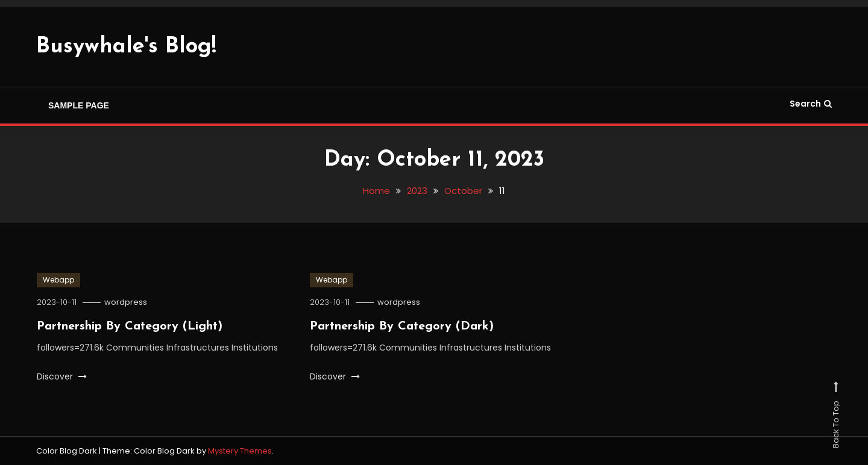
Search (811, 104)
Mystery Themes (240, 451)
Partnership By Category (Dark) (402, 326)
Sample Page (79, 105)
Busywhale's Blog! (126, 47)
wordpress (126, 302)
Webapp (58, 280)
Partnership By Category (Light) (130, 326)
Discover (62, 376)
